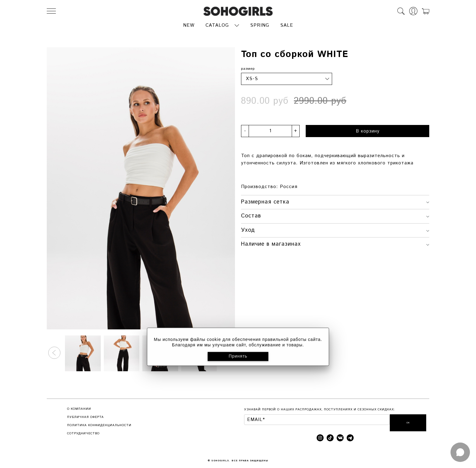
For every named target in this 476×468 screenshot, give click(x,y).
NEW (189, 25)
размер (248, 68)
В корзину (368, 130)
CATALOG (217, 25)
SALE (287, 25)
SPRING (260, 25)
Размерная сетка (335, 201)
